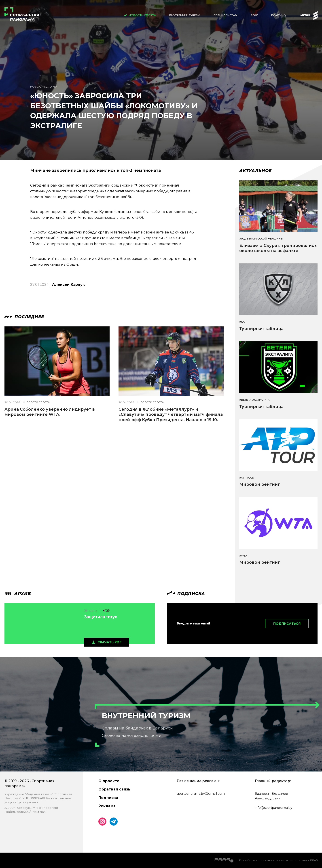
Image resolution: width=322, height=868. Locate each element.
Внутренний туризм (185, 15)
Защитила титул (101, 617)
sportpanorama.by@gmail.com (201, 794)
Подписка (108, 798)
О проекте (109, 781)
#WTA (243, 556)
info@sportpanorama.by (274, 808)
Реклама (107, 806)
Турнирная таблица (261, 329)
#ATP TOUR (247, 478)
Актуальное (255, 171)
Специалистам (226, 15)
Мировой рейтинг (260, 484)
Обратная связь (114, 789)
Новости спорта (142, 15)
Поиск (276, 15)
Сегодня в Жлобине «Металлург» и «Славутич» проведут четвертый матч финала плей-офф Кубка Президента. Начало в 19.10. (171, 415)
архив (18, 594)
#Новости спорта (36, 402)
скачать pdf (109, 642)
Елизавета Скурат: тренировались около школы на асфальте (278, 248)
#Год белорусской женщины (261, 239)
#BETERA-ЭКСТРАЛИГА (254, 400)
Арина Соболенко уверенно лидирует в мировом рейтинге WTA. (50, 412)
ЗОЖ (254, 15)
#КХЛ (243, 322)
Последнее (24, 317)
